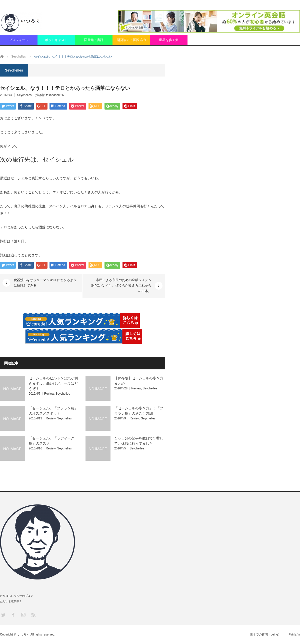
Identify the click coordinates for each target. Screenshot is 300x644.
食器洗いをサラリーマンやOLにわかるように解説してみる (45, 283)
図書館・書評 (94, 40)
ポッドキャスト (56, 40)
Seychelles (24, 95)
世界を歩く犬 (169, 40)
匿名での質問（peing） (265, 634)
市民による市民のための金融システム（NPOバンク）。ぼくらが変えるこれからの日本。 (120, 286)
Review (49, 394)
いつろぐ (23, 634)
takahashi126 (55, 95)
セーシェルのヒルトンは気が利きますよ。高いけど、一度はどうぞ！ (53, 383)
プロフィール (19, 40)
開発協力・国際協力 (131, 40)
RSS (33, 615)
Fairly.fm (294, 634)
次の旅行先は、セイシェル (37, 159)
